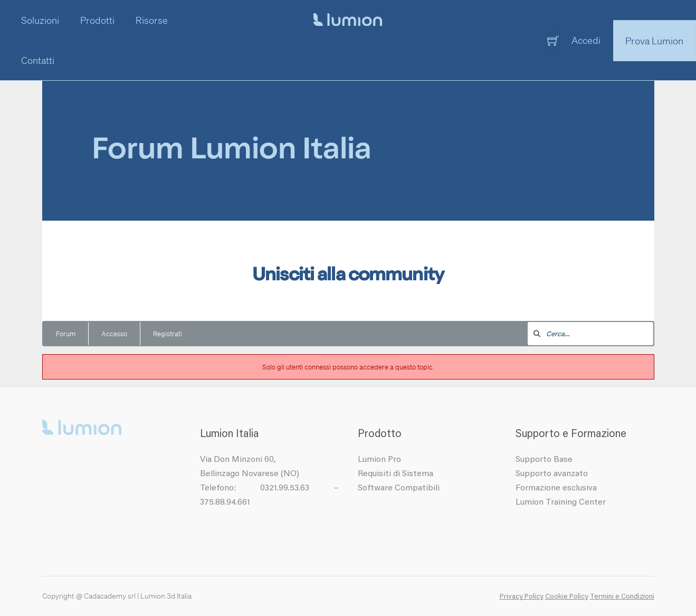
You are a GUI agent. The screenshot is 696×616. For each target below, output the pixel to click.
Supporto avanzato (552, 474)
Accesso (114, 333)
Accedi (586, 40)
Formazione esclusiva (556, 488)
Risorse (152, 20)
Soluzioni (40, 20)
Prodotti (97, 20)
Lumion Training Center (561, 503)
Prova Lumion (654, 40)
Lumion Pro (379, 460)
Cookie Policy (567, 597)
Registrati (168, 333)
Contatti (38, 60)
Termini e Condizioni (622, 597)
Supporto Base (544, 460)
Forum (66, 333)
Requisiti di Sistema (395, 474)
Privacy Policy (522, 597)
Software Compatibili (399, 488)
